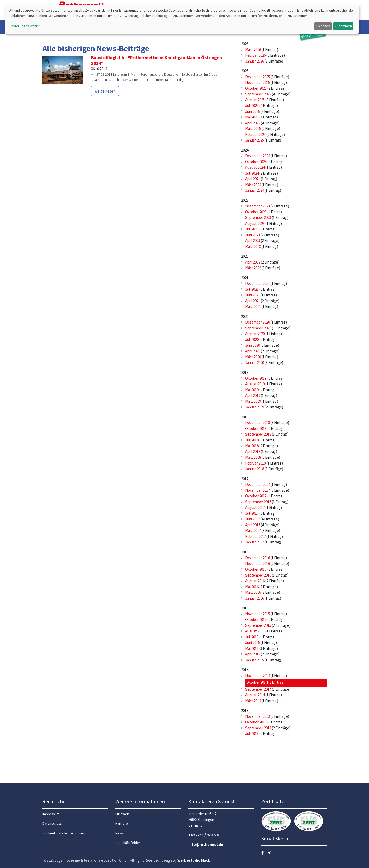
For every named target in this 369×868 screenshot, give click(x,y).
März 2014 (253, 701)
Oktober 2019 (256, 378)
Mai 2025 (252, 117)
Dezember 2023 (258, 206)
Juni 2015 (253, 643)
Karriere (122, 823)
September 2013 (258, 728)
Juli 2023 (252, 229)
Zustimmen (343, 26)
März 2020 (253, 357)
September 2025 (258, 94)
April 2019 (253, 395)
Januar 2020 (255, 363)
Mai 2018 (252, 446)
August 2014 (255, 695)
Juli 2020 (252, 340)
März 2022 (253, 268)
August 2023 (255, 223)
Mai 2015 (252, 648)
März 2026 (253, 50)
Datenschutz (52, 823)
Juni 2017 (253, 519)
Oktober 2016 (256, 569)
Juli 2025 (252, 105)
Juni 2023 (253, 235)
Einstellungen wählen (25, 26)
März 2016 (253, 592)
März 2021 (253, 306)
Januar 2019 (255, 407)
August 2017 (255, 507)
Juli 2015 (252, 637)
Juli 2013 (252, 734)
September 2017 (258, 502)
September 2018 (258, 434)
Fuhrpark (122, 814)
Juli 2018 (252, 440)
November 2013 (258, 716)
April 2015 (253, 654)
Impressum (51, 814)
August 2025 (255, 100)
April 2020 (253, 351)
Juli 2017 (252, 513)
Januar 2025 (255, 140)
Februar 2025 (255, 134)
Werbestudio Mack (194, 860)
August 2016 (255, 581)
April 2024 (253, 179)
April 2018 (253, 452)
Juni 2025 (253, 111)
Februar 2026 (255, 55)
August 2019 (255, 384)
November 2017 (258, 490)
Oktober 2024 (256, 162)
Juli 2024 (252, 173)
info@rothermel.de (206, 845)
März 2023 (253, 246)
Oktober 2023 (256, 212)
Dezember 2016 (258, 558)
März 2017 (253, 531)
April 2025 (253, 123)
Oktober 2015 (256, 619)
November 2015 (258, 614)
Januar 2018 (255, 469)
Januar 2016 (255, 598)
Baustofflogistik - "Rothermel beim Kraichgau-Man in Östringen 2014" (156, 60)
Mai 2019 (252, 390)
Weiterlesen (105, 91)
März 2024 (253, 185)
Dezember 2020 (258, 322)
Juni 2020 (253, 345)
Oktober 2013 (256, 722)
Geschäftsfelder (128, 843)
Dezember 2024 (258, 156)
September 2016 (258, 575)
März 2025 (253, 129)
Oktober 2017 (256, 496)
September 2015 (258, 625)
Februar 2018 (255, 463)
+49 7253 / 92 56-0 (204, 835)
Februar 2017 (255, 536)
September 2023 (258, 218)
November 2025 (258, 82)
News (120, 833)
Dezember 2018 (258, 423)
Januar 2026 (255, 61)
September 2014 (258, 689)
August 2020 (255, 334)
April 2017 (253, 525)
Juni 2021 (253, 295)
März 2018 (253, 457)
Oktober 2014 (257, 682)
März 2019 (253, 401)
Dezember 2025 (258, 77)
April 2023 (253, 241)
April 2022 (253, 262)
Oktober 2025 (256, 88)
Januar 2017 (255, 542)
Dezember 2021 (258, 283)
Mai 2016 (252, 587)
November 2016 (258, 564)
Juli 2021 (252, 289)
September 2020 (258, 328)
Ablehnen (323, 26)
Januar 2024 (255, 190)
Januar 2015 (255, 660)
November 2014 (258, 676)
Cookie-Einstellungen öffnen (64, 833)
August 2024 (255, 167)
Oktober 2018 (256, 428)
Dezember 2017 (258, 484)
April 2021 (253, 301)
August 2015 (255, 631)
